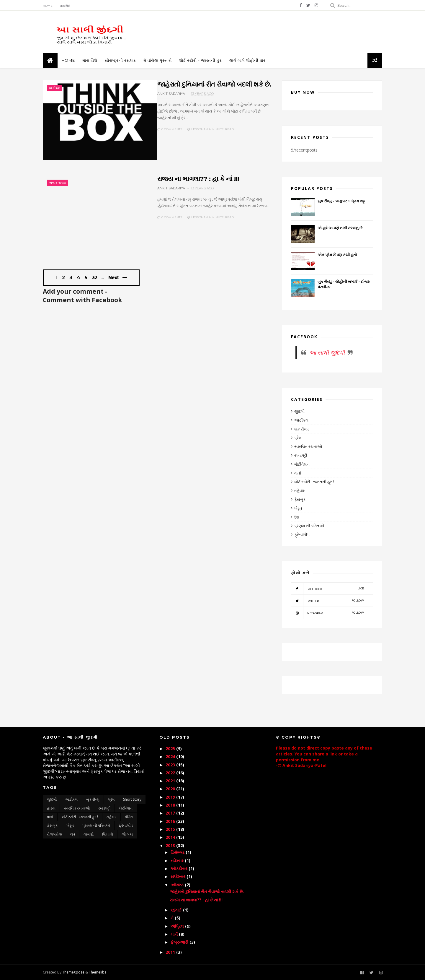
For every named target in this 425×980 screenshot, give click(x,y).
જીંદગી (299, 411)
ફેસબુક (300, 499)
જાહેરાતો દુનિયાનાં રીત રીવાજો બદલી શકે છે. (214, 84)
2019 (171, 797)
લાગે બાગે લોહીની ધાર (247, 60)
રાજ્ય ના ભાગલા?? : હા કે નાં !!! (198, 179)
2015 (171, 829)
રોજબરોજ (54, 834)
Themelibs (98, 972)
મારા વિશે (65, 6)
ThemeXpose (73, 972)
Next (113, 278)
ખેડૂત (298, 508)
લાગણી (89, 834)
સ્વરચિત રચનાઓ (308, 446)
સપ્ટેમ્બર (179, 876)
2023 (171, 765)
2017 (171, 813)
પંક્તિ (129, 817)
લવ (73, 834)
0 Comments (170, 129)
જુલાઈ (177, 910)
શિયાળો (108, 834)
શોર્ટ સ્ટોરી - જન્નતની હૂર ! (314, 482)
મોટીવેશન (302, 464)
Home (48, 6)
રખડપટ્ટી (301, 455)
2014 (171, 837)
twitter (327, 601)
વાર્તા (298, 473)
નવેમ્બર (178, 860)
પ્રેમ (298, 438)
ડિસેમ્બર (178, 852)
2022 (171, 773)
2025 (171, 749)
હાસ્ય (51, 808)
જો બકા (127, 834)
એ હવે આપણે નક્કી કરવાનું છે (340, 228)
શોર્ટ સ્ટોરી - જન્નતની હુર (201, 60)
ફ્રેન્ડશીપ (302, 534)
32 (94, 278)
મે (173, 918)
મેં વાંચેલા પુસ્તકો (158, 60)
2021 (171, 781)
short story (132, 799)
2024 (171, 756)
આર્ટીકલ (55, 88)
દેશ (297, 517)
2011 (171, 952)
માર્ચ (175, 934)
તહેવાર (300, 490)
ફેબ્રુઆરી (180, 942)
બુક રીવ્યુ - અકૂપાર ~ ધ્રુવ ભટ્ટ (341, 201)
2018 (171, 805)
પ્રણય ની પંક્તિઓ (309, 526)
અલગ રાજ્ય (58, 183)
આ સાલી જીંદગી (327, 352)
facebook (327, 589)
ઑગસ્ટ (178, 885)
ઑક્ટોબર (180, 868)
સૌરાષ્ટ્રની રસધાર (120, 60)
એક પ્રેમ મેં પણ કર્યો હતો (337, 255)
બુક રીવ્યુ (301, 429)
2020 (171, 789)
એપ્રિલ (178, 926)
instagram (327, 613)
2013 (171, 845)
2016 (171, 821)
